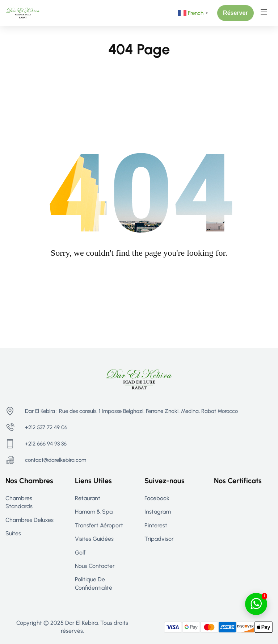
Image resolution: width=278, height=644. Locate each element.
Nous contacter (95, 566)
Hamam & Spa (94, 512)
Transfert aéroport (99, 525)
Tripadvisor (159, 539)
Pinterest (156, 525)
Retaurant (88, 498)
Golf (80, 553)
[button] (235, 13)
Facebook (157, 498)
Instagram (158, 512)
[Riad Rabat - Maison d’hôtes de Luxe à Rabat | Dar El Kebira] (23, 12)
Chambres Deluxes (30, 520)
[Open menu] (265, 13)
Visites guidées (94, 539)
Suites (13, 533)
